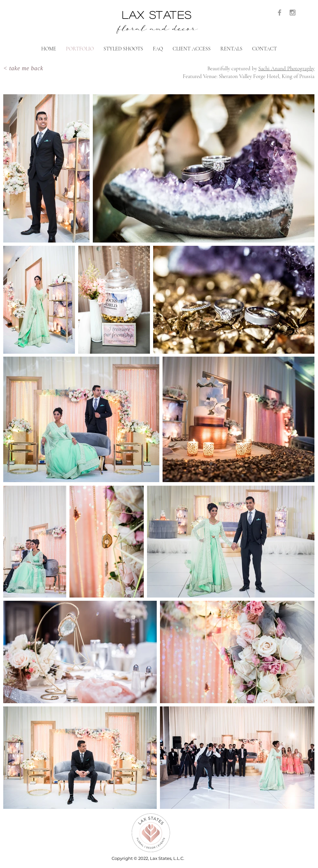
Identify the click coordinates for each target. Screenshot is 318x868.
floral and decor (157, 30)
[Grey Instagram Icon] (293, 13)
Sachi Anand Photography (286, 68)
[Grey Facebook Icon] (280, 13)
